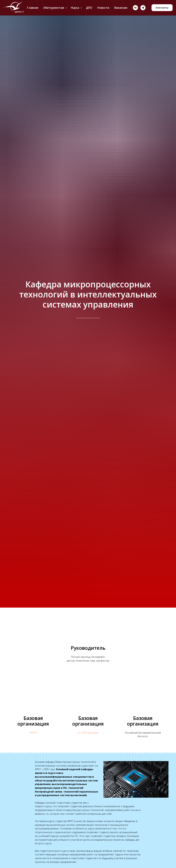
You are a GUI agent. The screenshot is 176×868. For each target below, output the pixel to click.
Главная (33, 8)
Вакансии (121, 8)
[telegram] (143, 8)
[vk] (135, 8)
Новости (103, 8)
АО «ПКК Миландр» (88, 733)
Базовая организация (33, 721)
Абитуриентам (54, 8)
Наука (75, 8)
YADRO (33, 733)
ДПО (89, 8)
